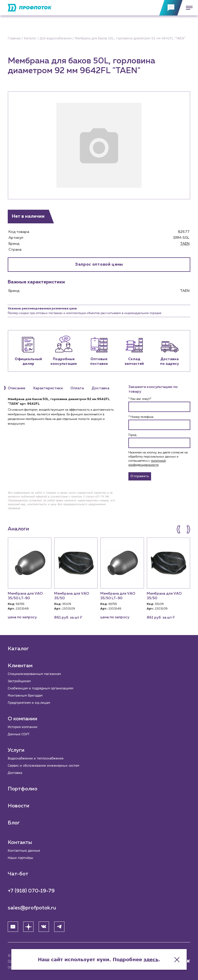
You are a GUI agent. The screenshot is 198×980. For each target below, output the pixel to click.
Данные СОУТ (19, 734)
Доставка (15, 773)
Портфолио (23, 789)
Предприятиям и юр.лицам (29, 703)
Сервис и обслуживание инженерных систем (43, 766)
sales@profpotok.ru (32, 908)
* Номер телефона (141, 417)
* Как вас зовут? (140, 399)
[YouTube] (13, 927)
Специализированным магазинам (34, 674)
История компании (23, 727)
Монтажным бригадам (25, 695)
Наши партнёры (20, 858)
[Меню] (188, 8)
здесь (151, 959)
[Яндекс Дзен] (28, 927)
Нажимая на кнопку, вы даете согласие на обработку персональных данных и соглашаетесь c (158, 459)
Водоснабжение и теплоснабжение (36, 758)
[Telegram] (59, 927)
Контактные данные (24, 851)
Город (132, 435)
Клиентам (20, 666)
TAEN (185, 244)
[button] (179, 529)
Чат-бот (18, 874)
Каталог (18, 649)
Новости (19, 806)
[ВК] (44, 927)
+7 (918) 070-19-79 (31, 891)
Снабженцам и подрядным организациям (40, 688)
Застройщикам (19, 681)
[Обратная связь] (171, 8)
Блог (14, 823)
